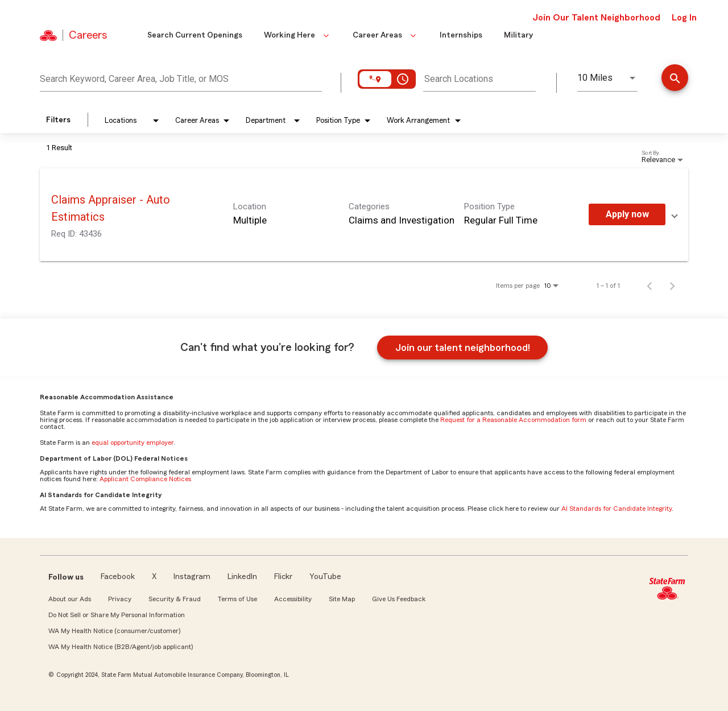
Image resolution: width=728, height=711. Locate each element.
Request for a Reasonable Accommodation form (513, 420)
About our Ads (70, 599)
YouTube (325, 577)
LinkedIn (242, 577)
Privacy (120, 599)
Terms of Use (237, 599)
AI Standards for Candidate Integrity (617, 509)
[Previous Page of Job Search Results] (650, 286)
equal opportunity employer (133, 443)
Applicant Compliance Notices (145, 479)
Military (518, 35)
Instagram (192, 577)
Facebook (118, 577)
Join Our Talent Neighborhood (596, 18)
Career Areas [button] (385, 35)
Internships (461, 35)
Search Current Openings (195, 35)
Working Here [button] (297, 35)
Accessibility (293, 599)
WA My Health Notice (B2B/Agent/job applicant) (121, 647)
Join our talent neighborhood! (463, 348)
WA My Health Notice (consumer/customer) (114, 631)
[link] (364, 215)
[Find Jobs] (675, 79)
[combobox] (181, 77)
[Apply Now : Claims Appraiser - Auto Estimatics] (627, 214)
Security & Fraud (175, 599)
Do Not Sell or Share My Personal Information (117, 615)
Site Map (342, 599)
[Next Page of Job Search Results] (672, 286)
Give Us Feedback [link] (399, 599)
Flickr (283, 577)
